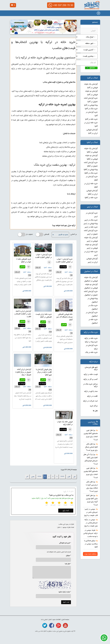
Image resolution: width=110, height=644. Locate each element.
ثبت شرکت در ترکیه (90, 401)
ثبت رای (66, 511)
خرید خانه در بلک (91, 352)
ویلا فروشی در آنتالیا (91, 170)
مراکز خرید (94, 406)
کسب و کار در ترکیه (91, 379)
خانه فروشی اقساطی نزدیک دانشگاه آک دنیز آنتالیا (64, 317)
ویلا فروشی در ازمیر (91, 224)
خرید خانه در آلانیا (91, 119)
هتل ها (95, 411)
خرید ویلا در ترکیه (91, 342)
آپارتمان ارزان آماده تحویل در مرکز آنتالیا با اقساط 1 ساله (23, 372)
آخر (27, 477)
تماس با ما (44, 620)
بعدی (33, 477)
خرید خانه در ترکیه (91, 338)
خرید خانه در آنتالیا (91, 198)
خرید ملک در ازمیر (91, 220)
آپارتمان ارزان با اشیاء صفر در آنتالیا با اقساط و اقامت (23, 314)
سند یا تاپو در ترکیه (91, 391)
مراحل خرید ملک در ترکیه (90, 385)
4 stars (53, 503)
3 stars (59, 503)
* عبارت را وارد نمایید (65, 592)
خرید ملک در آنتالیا (91, 173)
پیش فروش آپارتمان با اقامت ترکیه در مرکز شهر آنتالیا (44, 372)
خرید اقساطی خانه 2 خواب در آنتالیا (24, 261)
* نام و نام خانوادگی (64, 543)
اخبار (50, 620)
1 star (71, 503)
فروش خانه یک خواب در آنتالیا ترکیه (65, 423)
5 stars (46, 503)
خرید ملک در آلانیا (91, 109)
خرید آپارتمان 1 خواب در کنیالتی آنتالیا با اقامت (64, 261)
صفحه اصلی (65, 620)
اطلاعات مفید (56, 620)
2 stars (65, 503)
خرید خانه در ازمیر (91, 227)
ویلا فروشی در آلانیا (91, 105)
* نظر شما (67, 564)
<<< (62, 477)
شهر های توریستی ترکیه (91, 369)
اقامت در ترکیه (92, 396)
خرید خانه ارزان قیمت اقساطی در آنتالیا (44, 316)
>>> (39, 477)
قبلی (69, 477)
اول (74, 477)
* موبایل (67, 556)
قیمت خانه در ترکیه (91, 374)
